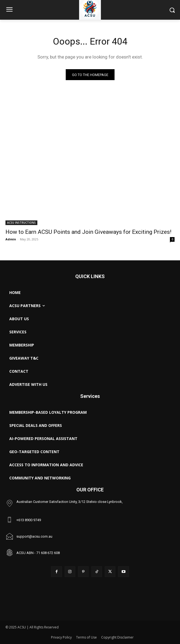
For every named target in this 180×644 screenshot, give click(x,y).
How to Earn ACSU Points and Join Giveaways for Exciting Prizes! (88, 232)
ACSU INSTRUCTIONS (21, 223)
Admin (11, 239)
